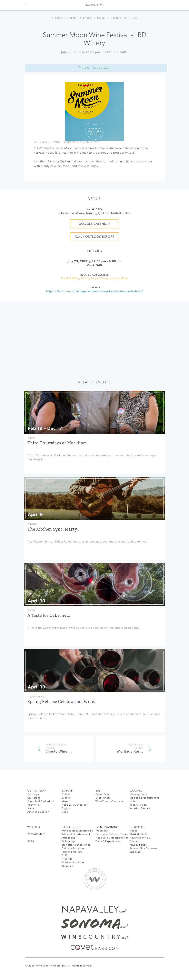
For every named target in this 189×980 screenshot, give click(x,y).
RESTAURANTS (36, 834)
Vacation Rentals (140, 808)
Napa (31, 808)
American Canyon (38, 812)
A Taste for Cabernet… (49, 615)
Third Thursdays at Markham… (58, 443)
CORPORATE (137, 827)
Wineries (34, 827)
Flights (66, 808)
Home (101, 18)
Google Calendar (95, 224)
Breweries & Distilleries (76, 845)
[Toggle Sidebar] (26, 5)
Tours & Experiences (108, 841)
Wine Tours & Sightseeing (77, 831)
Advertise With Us (141, 838)
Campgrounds (139, 794)
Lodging (136, 791)
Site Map (135, 852)
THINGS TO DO (71, 827)
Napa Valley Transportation (112, 838)
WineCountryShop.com (110, 801)
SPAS (31, 841)
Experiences (103, 798)
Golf (64, 855)
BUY (98, 791)
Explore (67, 791)
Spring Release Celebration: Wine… (62, 702)
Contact (134, 841)
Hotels (134, 801)
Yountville (34, 805)
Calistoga (33, 794)
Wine (98, 142)
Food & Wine (43, 142)
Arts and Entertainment (76, 834)
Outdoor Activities (73, 863)
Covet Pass (102, 794)
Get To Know (37, 791)
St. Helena (34, 798)
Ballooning (68, 841)
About (133, 831)
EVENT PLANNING (107, 827)
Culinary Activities (73, 848)
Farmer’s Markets (72, 852)
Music (58, 142)
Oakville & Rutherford (41, 801)
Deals (65, 812)
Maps (65, 801)
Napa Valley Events (78, 142)
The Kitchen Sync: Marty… (53, 529)
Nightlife (67, 859)
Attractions (68, 838)
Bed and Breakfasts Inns (144, 798)
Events (66, 798)
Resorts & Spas (139, 805)
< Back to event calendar (72, 18)
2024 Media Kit (139, 834)
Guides (66, 794)
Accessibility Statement (144, 848)
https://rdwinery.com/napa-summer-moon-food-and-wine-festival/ (95, 291)
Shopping (67, 866)
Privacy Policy (138, 845)
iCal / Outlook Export (95, 237)
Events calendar (124, 18)
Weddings (102, 831)
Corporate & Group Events (112, 834)
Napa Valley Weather (75, 805)
